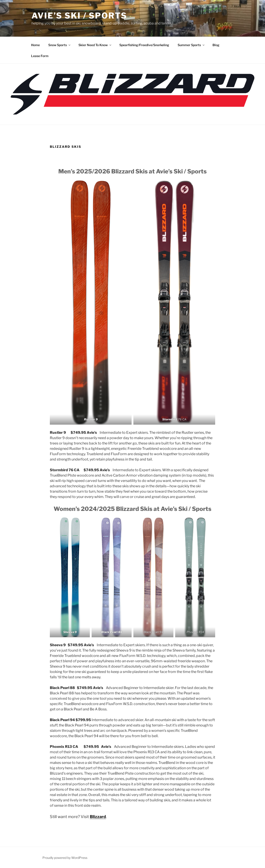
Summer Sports (191, 45)
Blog (216, 45)
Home (35, 45)
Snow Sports (60, 45)
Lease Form (40, 56)
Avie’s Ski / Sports (79, 16)
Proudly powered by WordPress (65, 858)
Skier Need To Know (95, 45)
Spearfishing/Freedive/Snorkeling (144, 45)
